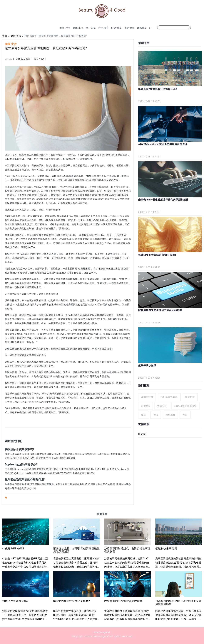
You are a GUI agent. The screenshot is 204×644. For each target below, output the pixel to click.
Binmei (142, 434)
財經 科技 (116, 28)
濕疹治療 (56, 398)
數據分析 (162, 406)
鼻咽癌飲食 (147, 397)
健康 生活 (78, 28)
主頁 (5, 36)
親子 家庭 (91, 28)
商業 (144, 415)
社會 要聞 (129, 28)
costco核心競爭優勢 (185, 406)
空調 (185, 415)
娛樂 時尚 (65, 28)
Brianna (8, 59)
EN (151, 28)
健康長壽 (190, 397)
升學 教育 (104, 28)
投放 (156, 415)
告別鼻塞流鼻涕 (169, 397)
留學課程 (171, 415)
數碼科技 (142, 28)
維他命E (145, 406)
